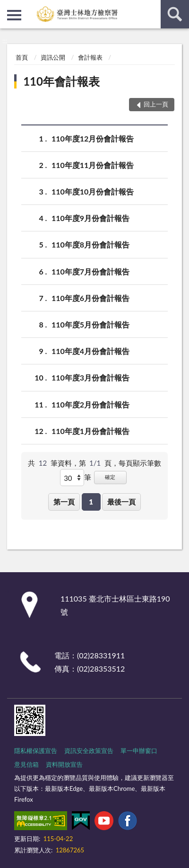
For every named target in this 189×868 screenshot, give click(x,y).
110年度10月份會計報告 (93, 191)
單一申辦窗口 (139, 751)
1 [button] (91, 502)
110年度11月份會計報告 (93, 165)
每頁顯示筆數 (140, 463)
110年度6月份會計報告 (90, 298)
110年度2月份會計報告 (90, 404)
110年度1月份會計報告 (90, 431)
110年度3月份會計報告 (90, 377)
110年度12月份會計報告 (93, 138)
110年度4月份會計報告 (90, 351)
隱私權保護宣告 (36, 751)
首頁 (22, 57)
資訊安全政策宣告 (89, 751)
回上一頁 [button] (156, 104)
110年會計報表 (61, 81)
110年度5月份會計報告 (90, 324)
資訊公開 (53, 57)
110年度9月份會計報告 (90, 218)
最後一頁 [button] (121, 502)
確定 (110, 477)
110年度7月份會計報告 (90, 271)
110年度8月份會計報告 (90, 244)
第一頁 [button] (64, 502)
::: (8, 7)
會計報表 (90, 57)
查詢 (175, 14)
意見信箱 (26, 764)
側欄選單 (14, 15)
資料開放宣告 (64, 764)
